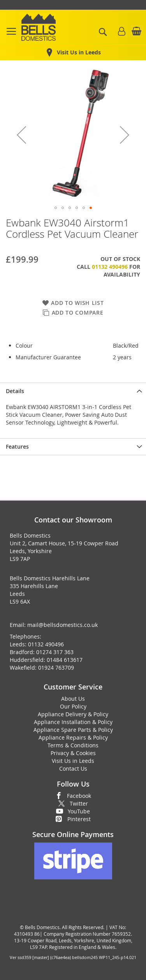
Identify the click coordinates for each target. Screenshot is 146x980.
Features (17, 446)
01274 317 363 (55, 652)
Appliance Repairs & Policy (73, 737)
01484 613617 (65, 660)
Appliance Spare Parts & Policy (73, 730)
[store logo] (39, 27)
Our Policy (73, 706)
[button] (21, 135)
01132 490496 (110, 267)
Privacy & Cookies (73, 753)
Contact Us (73, 769)
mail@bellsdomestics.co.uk (62, 625)
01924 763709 (56, 668)
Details (15, 391)
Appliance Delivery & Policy (73, 714)
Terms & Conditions (73, 745)
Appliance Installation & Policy (73, 722)
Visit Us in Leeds (73, 761)
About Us (73, 699)
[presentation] (73, 391)
